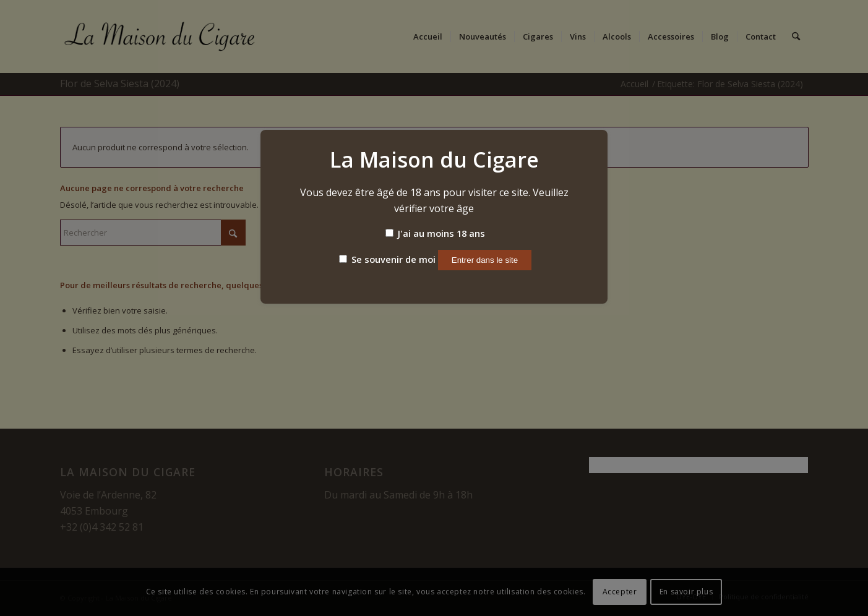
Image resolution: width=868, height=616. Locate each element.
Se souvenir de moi (387, 259)
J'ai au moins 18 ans (435, 233)
